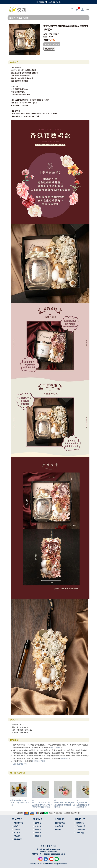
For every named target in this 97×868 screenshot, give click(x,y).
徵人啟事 (17, 833)
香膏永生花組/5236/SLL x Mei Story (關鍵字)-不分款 (20, 802)
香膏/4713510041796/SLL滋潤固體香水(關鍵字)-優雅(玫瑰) (64, 804)
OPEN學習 (80, 833)
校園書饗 (38, 833)
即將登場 (38, 836)
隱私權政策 (18, 839)
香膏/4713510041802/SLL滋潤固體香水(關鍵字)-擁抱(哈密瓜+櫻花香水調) (42, 804)
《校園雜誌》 (81, 829)
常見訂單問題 (55, 747)
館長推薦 (38, 826)
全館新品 (38, 823)
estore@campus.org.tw (51, 849)
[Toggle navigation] (88, 9)
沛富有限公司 (54, 34)
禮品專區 (38, 829)
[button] (72, 10)
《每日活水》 (81, 826)
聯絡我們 (17, 826)
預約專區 (58, 829)
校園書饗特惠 (60, 823)
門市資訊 (17, 829)
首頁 (11, 18)
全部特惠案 (59, 826)
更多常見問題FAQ (20, 764)
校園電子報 (80, 823)
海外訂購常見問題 (39, 761)
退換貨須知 (65, 758)
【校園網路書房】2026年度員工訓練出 (49, 2)
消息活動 (17, 836)
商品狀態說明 (49, 49)
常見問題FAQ (18, 823)
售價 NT (46, 40)
